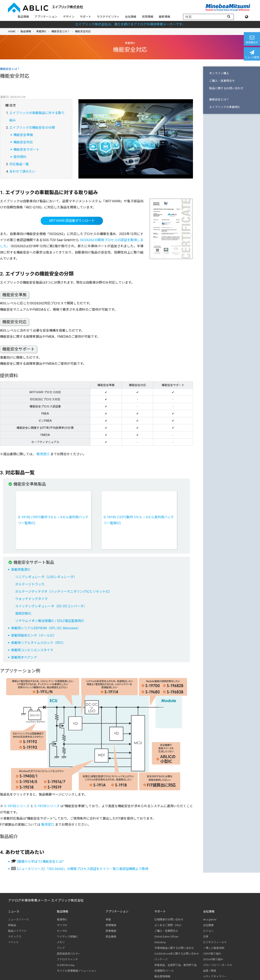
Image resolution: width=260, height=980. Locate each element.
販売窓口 (43, 454)
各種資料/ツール (164, 971)
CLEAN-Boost (66, 965)
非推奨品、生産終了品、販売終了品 (175, 965)
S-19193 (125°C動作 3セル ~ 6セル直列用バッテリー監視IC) (139, 520)
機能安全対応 (23, 142)
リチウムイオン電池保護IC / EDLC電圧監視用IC (50, 621)
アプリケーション (46, 17)
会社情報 (131, 17)
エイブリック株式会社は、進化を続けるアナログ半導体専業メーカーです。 (130, 24)
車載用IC (41, 31)
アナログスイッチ (67, 959)
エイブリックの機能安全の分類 (32, 128)
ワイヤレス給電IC (67, 937)
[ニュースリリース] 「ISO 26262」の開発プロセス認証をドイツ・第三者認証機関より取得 (83, 869)
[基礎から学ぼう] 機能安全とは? (40, 862)
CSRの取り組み (212, 954)
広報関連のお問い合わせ (169, 920)
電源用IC (62, 920)
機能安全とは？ (61, 31)
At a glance (210, 920)
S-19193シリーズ (47, 806)
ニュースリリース (18, 920)
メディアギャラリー (215, 976)
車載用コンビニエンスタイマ (32, 650)
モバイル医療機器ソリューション (77, 971)
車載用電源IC (21, 570)
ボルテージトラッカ (30, 584)
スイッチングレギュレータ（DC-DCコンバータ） (51, 606)
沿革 (206, 937)
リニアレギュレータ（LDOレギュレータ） (46, 577)
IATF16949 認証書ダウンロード (72, 221)
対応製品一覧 (19, 164)
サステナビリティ (108, 17)
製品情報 (23, 17)
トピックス (15, 937)
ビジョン (208, 931)
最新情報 (165, 17)
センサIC (62, 931)
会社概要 (208, 925)
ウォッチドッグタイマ (31, 599)
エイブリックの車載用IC (224, 107)
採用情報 (148, 17)
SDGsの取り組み (213, 959)
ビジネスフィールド (215, 942)
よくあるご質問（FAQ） (169, 925)
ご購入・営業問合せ (221, 81)
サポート (86, 17)
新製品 (12, 925)
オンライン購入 (218, 73)
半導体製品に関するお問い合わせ (174, 948)
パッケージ (161, 959)
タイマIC (62, 925)
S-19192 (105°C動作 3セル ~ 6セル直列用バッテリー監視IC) (53, 520)
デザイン (69, 17)
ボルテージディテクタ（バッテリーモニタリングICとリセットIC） (64, 592)
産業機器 (111, 931)
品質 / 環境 (210, 971)
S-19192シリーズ (17, 806)
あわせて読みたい (22, 171)
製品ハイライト (17, 931)
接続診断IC (23, 614)
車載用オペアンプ (24, 657)
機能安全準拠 (23, 135)
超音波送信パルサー (69, 954)
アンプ (61, 948)
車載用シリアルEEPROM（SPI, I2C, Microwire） (46, 628)
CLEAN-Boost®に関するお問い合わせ (177, 954)
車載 (108, 920)
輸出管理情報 (162, 976)
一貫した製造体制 (214, 948)
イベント (13, 942)
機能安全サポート (26, 150)
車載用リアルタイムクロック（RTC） (38, 643)
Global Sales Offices (166, 937)
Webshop (160, 942)
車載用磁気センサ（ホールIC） (34, 635)
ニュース (14, 911)
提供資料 (20, 157)
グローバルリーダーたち (218, 965)
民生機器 (111, 937)
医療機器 (111, 925)
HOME (12, 31)
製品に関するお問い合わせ (225, 88)
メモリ (61, 942)
